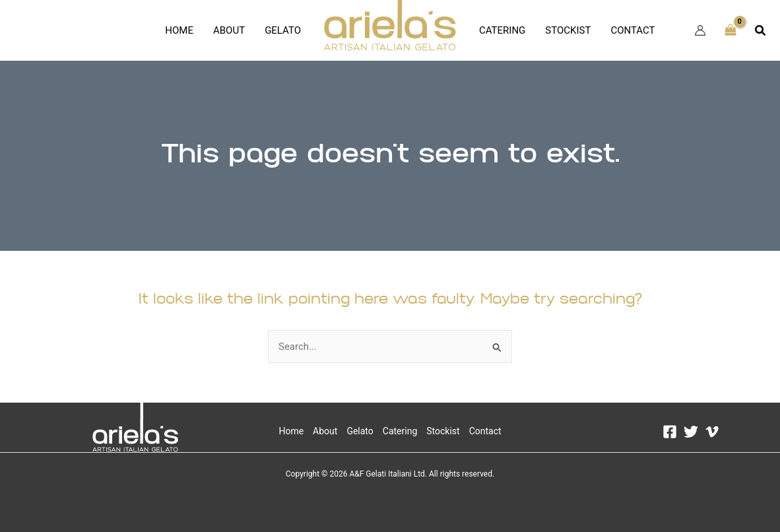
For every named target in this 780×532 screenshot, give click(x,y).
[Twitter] (691, 432)
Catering (502, 30)
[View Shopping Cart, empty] (731, 31)
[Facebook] (670, 432)
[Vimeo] (712, 432)
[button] (761, 31)
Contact (633, 30)
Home (179, 30)
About (229, 30)
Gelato (283, 30)
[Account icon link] (700, 30)
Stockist (568, 30)
